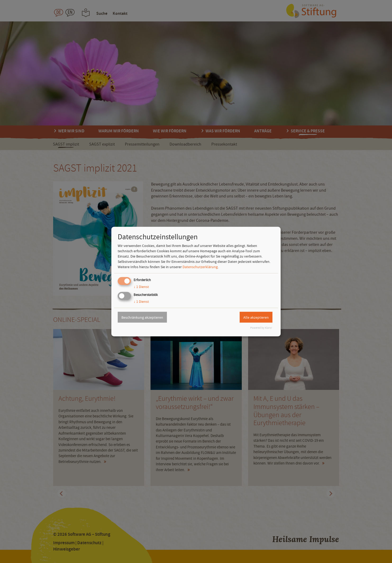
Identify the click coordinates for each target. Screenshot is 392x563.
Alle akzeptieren (256, 317)
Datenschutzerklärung (200, 267)
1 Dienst (141, 287)
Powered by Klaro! (261, 328)
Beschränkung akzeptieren (142, 317)
